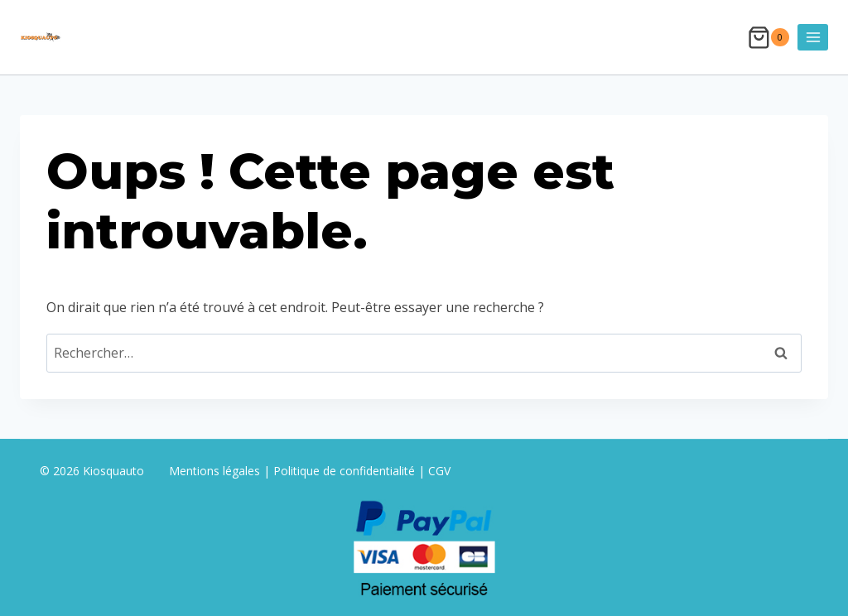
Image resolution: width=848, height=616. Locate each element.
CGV (439, 471)
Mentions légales (216, 471)
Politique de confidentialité (344, 471)
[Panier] (768, 38)
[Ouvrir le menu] (813, 37)
